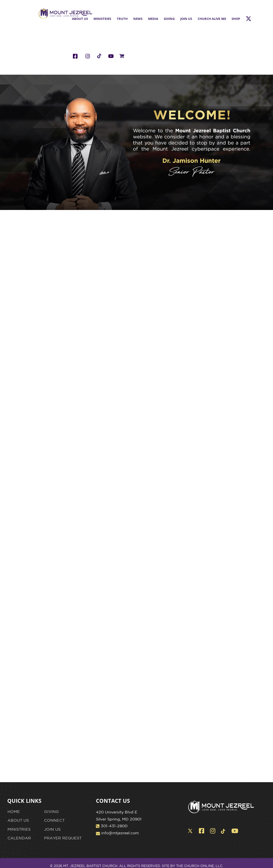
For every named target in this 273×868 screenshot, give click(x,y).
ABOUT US (18, 820)
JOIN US (52, 829)
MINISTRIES (19, 829)
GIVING (51, 812)
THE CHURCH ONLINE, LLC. (200, 866)
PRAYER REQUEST (63, 838)
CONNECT (54, 820)
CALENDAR (19, 838)
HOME (14, 812)
